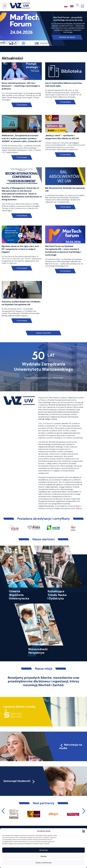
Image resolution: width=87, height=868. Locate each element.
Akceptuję (43, 850)
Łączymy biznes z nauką (19, 707)
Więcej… (79, 508)
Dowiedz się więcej (67, 37)
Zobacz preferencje (43, 863)
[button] (84, 831)
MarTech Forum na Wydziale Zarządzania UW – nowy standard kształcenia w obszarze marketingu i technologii (63, 251)
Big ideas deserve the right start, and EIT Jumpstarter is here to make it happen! (20, 249)
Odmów (43, 856)
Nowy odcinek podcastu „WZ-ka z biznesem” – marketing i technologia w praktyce (21, 86)
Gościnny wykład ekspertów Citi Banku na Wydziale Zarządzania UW (21, 303)
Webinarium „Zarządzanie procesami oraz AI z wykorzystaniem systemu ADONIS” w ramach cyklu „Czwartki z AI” (22, 138)
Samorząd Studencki (19, 781)
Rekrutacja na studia (71, 746)
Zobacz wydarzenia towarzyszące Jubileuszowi (43, 378)
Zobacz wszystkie (43, 333)
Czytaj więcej (22, 105)
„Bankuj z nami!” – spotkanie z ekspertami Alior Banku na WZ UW (62, 137)
